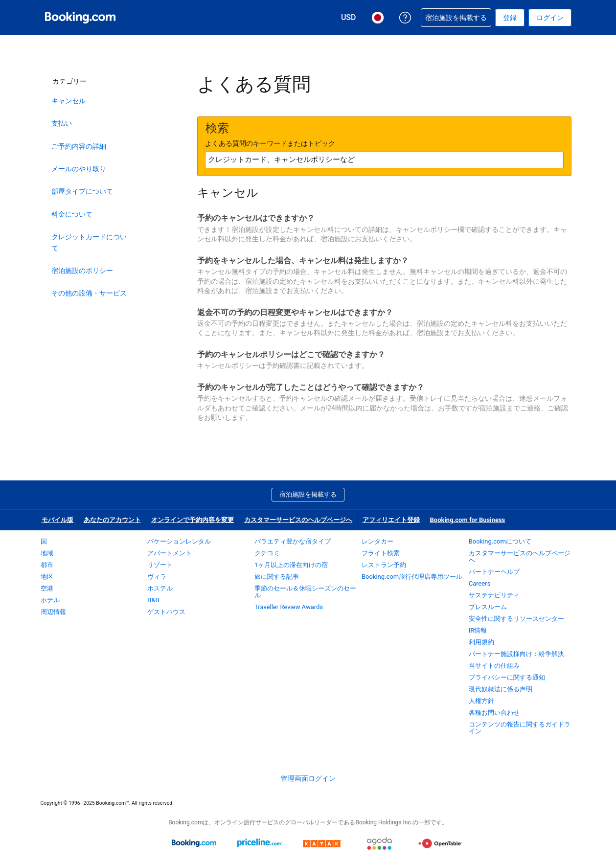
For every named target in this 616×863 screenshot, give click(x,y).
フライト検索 (381, 553)
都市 (47, 565)
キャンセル (68, 101)
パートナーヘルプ (494, 572)
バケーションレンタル (179, 541)
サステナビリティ (494, 595)
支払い (62, 123)
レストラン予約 (384, 565)
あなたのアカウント (112, 520)
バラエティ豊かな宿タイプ (293, 541)
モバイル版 (57, 520)
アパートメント (170, 553)
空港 (47, 588)
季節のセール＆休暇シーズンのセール (305, 592)
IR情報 (478, 630)
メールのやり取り (79, 169)
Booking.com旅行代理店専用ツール (412, 577)
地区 (47, 577)
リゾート (160, 565)
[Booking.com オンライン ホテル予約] (80, 18)
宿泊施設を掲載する (308, 494)
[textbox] (384, 160)
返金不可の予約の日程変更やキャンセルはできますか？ (295, 312)
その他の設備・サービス (89, 293)
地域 (47, 553)
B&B (153, 600)
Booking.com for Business (468, 520)
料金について (72, 214)
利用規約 (481, 642)
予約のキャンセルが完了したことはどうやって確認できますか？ (311, 387)
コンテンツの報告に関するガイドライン (520, 728)
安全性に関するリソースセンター (516, 619)
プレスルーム (488, 607)
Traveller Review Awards (289, 607)
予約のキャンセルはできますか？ (256, 218)
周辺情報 (53, 612)
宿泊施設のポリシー (82, 271)
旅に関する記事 (277, 577)
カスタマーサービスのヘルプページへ (298, 520)
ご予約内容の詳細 (79, 146)
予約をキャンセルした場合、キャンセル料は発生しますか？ (303, 261)
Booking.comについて (500, 541)
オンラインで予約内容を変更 (193, 520)
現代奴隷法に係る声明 (501, 689)
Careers (480, 583)
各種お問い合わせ (494, 713)
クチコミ (267, 553)
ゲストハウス (166, 612)
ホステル (160, 588)
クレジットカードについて (89, 242)
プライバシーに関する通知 (507, 677)
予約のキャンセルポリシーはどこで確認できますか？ (291, 354)
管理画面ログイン (308, 778)
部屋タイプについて (82, 191)
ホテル (50, 600)
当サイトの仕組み (494, 666)
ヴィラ (157, 577)
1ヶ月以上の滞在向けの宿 (291, 565)
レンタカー (377, 541)
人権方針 (481, 701)
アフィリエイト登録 (391, 520)
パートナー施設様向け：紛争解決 (516, 654)
